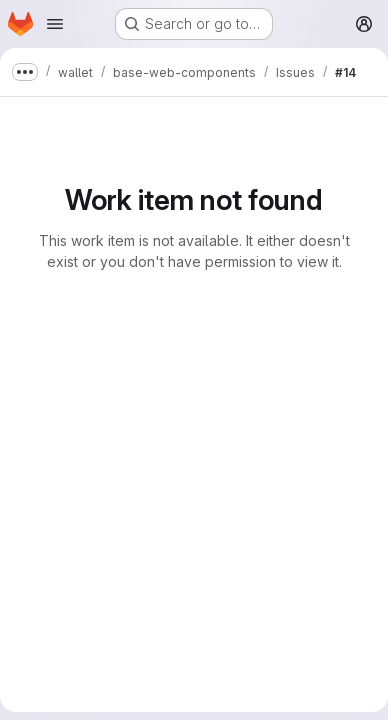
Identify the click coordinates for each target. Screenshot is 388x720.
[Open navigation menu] (55, 24)
